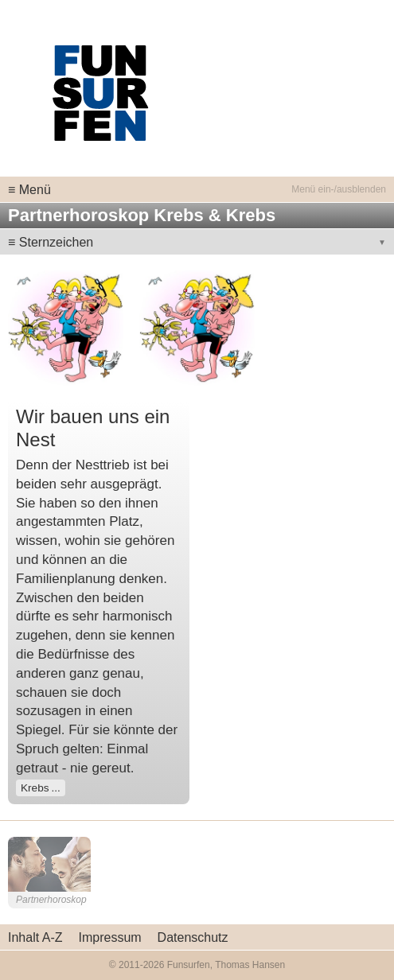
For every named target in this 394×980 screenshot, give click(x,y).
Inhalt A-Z (35, 937)
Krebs (35, 788)
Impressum (109, 937)
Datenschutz (193, 937)
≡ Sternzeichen (51, 242)
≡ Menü (29, 190)
